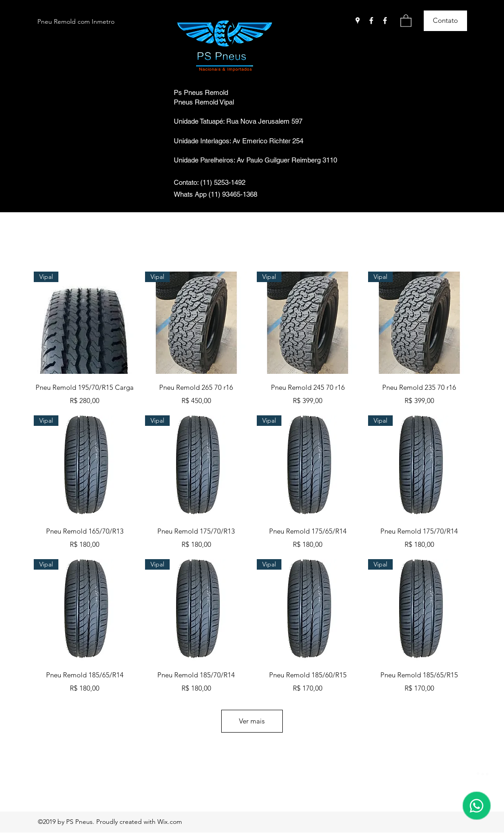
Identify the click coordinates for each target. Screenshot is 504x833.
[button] (406, 20)
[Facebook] (371, 21)
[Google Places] (358, 21)
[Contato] (445, 21)
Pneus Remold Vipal (204, 102)
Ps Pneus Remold (201, 92)
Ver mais (252, 721)
